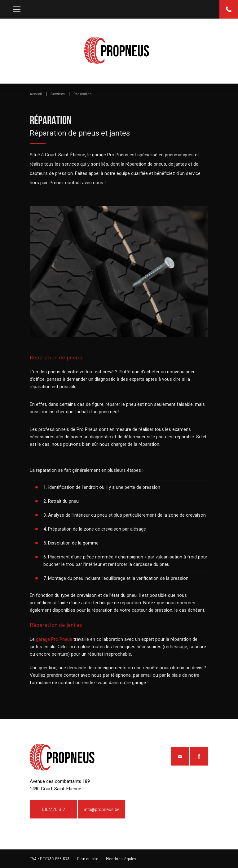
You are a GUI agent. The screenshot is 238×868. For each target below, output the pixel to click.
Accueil (36, 94)
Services (58, 94)
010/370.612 (53, 809)
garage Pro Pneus (54, 639)
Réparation (83, 94)
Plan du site (88, 859)
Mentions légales (121, 859)
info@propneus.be (102, 809)
